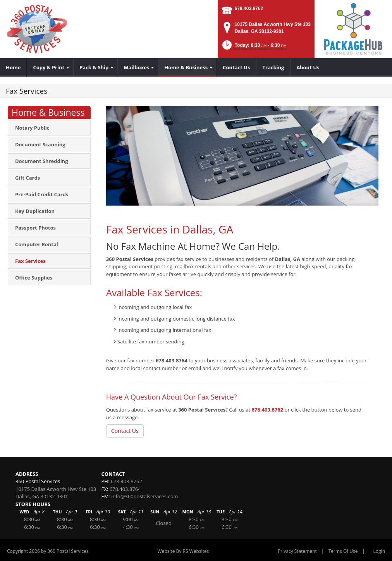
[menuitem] (13, 67)
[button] (254, 47)
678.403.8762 (249, 9)
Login (379, 551)
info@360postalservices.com (144, 496)
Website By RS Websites (183, 551)
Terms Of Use (343, 551)
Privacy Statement (297, 551)
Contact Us (125, 431)
